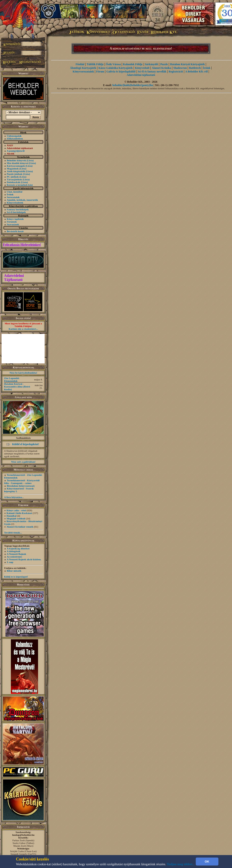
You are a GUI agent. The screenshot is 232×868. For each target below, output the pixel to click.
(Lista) (30, 160)
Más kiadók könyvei (18, 163)
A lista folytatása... (14, 497)
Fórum (100, 72)
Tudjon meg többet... (181, 864)
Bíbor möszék (14, 571)
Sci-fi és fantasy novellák (152, 72)
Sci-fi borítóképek (16, 212)
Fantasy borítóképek (18, 209)
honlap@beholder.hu (23, 835)
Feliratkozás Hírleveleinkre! (22, 245)
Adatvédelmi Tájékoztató (14, 278)
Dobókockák (13, 182)
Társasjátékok (14, 179)
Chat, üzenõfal (14, 192)
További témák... (13, 533)
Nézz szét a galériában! (23, 462)
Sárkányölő (151, 64)
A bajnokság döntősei (18, 548)
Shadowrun (180, 68)
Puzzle (164, 64)
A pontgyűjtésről (16, 151)
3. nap (10, 562)
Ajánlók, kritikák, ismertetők (22, 200)
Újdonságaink (14, 136)
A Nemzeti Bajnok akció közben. (24, 559)
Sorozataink (13, 197)
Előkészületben (15, 139)
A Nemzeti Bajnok (17, 554)
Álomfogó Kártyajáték (83, 68)
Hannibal (12, 516)
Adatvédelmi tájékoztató (141, 75)
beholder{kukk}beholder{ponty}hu (133, 85)
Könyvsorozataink (83, 72)
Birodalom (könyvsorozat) (21, 486)
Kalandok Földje (133, 64)
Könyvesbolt (142, 68)
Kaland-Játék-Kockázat (19, 513)
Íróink (10, 194)
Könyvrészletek (15, 203)
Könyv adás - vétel (16, 510)
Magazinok (13, 169)
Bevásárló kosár (15, 231)
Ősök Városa (113, 64)
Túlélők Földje (95, 64)
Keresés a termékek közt (20, 185)
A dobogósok (14, 551)
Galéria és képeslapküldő (121, 72)
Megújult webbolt (16, 518)
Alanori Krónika (161, 68)
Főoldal (80, 64)
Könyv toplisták (15, 219)
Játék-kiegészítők (16, 171)
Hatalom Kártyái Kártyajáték (187, 64)
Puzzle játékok (15, 174)
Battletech (195, 68)
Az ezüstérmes (14, 557)
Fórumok (12, 222)
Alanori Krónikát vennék (20, 527)
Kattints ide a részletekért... (23, 329)
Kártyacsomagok (16, 166)
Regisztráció (176, 72)
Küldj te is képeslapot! (16, 577)
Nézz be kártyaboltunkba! (23, 373)
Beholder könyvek (16, 160)
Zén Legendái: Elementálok (12, 379)
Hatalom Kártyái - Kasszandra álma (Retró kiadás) (17, 387)
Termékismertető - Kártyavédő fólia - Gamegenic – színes (22, 482)
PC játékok (13, 177)
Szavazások (13, 224)
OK (207, 862)
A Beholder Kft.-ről (196, 72)
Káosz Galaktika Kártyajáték (116, 68)
